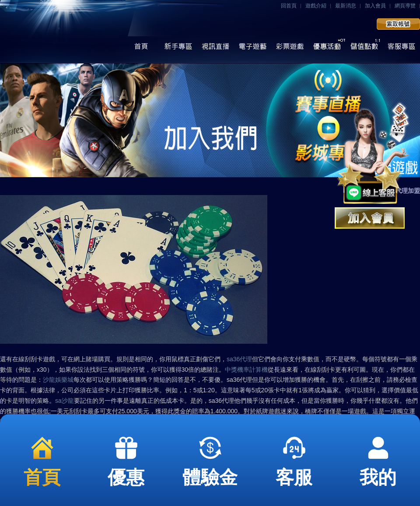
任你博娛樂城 (65, 32)
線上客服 (401, 49)
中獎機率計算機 (246, 370)
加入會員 (375, 6)
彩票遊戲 (290, 49)
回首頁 (289, 6)
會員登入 (348, 24)
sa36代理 (239, 359)
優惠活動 (327, 49)
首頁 (141, 49)
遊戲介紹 (316, 6)
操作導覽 (178, 49)
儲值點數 (364, 49)
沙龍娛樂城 (58, 380)
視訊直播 (215, 49)
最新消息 (346, 6)
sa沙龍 (65, 401)
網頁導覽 (405, 6)
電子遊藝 (253, 49)
